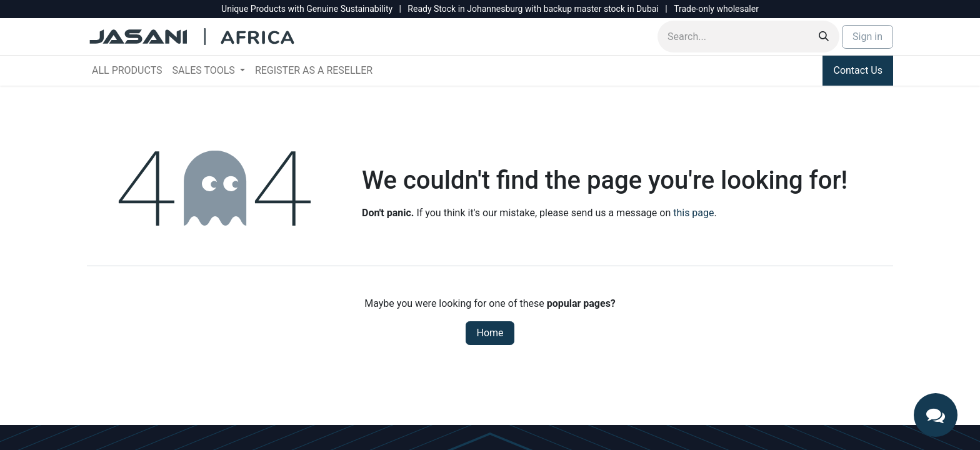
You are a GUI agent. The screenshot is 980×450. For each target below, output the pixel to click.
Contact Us (858, 70)
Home (490, 333)
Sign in (867, 37)
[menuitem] (127, 71)
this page (693, 213)
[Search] (824, 37)
